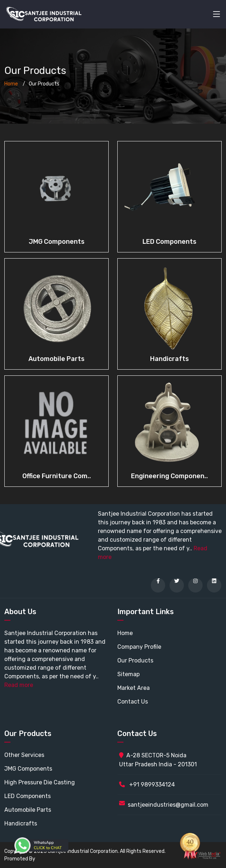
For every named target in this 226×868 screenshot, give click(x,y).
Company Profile (139, 647)
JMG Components (57, 242)
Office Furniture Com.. (57, 476)
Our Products (135, 660)
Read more (19, 685)
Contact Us (133, 702)
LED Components (169, 242)
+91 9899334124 (147, 785)
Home (11, 84)
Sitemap (128, 674)
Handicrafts (169, 359)
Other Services (24, 755)
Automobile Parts (56, 359)
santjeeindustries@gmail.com (168, 805)
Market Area (134, 688)
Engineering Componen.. (169, 476)
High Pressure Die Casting (40, 782)
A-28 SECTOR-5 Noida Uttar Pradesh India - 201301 (158, 760)
